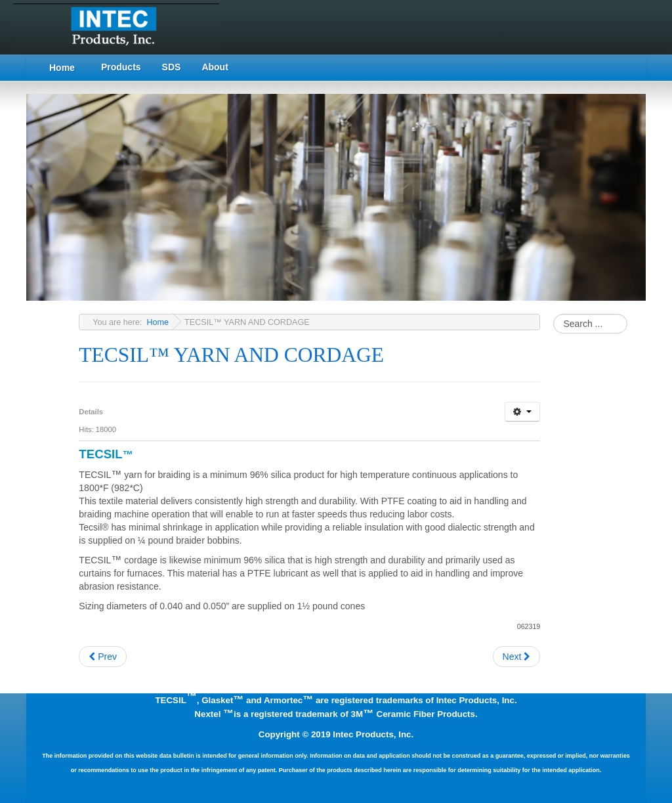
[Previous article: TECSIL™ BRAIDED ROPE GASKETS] (103, 657)
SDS (172, 67)
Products (121, 67)
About (215, 67)
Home (62, 68)
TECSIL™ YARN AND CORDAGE (231, 355)
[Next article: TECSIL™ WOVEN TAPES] (517, 657)
